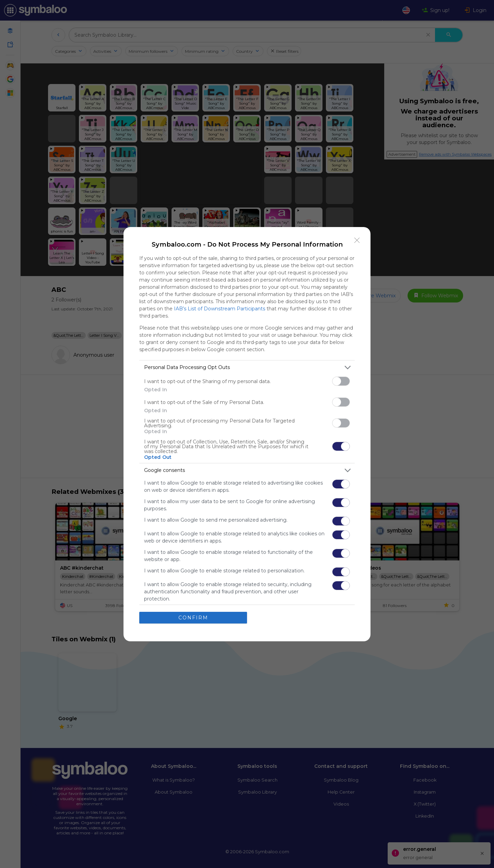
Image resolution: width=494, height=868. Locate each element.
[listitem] (247, 367)
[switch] (341, 381)
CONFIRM (193, 618)
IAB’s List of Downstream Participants (220, 309)
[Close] (357, 240)
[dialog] (247, 434)
